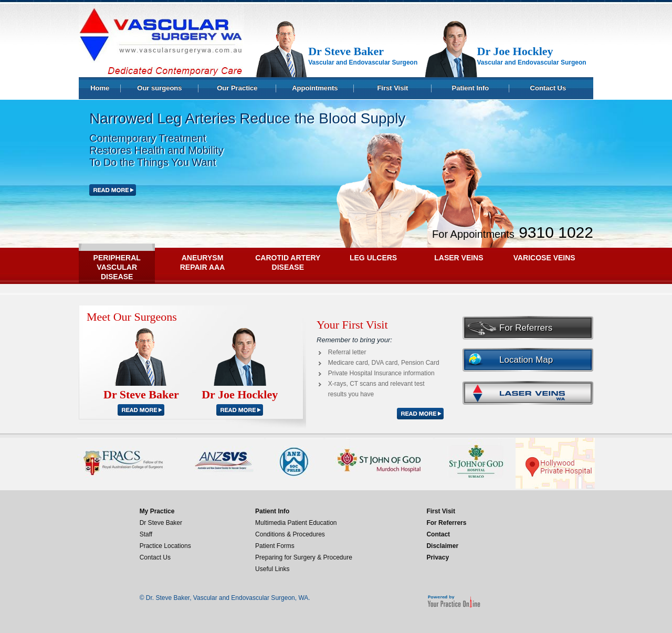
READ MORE (141, 410)
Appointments (315, 88)
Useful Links (272, 569)
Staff (146, 534)
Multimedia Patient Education (296, 523)
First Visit (392, 88)
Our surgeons (159, 88)
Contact (438, 534)
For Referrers (526, 328)
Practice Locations (165, 546)
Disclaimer (442, 546)
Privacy (438, 557)
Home (100, 88)
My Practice (157, 511)
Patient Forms (275, 546)
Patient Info (471, 88)
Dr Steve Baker (161, 523)
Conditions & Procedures (290, 534)
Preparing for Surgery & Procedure (304, 557)
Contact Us (548, 88)
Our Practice (237, 88)
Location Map (526, 360)
